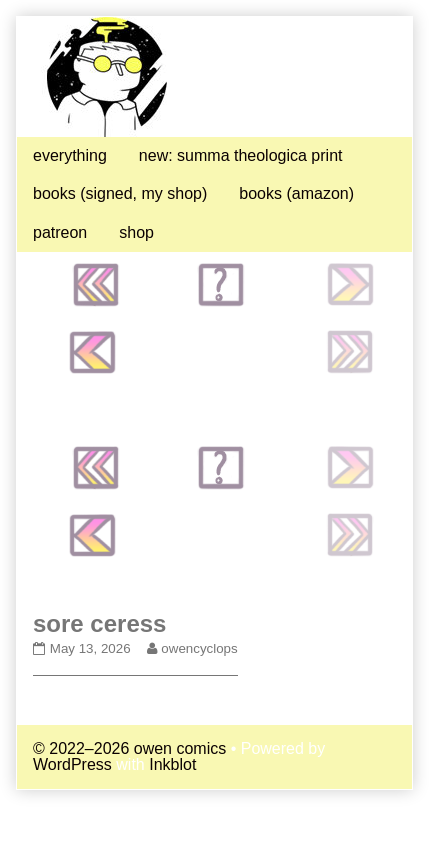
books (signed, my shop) (120, 193)
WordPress (72, 764)
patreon (60, 232)
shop (136, 232)
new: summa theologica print (241, 155)
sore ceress (99, 623)
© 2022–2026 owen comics (129, 748)
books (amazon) (296, 193)
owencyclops (198, 648)
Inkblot (172, 764)
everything (70, 155)
